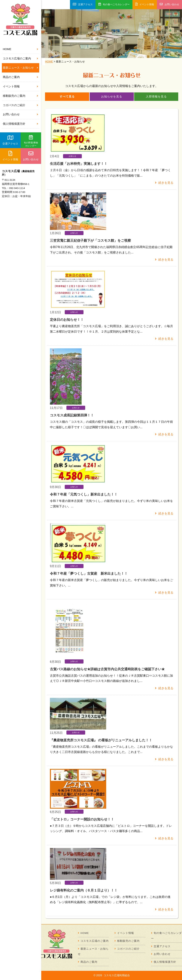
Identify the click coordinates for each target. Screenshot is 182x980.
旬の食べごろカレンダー (114, 4)
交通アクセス (10, 140)
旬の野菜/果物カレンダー (31, 141)
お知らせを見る (112, 97)
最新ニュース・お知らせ (18, 68)
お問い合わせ (11, 114)
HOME (7, 49)
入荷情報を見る (156, 97)
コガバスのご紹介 (14, 105)
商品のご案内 (11, 77)
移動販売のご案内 (14, 96)
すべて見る (67, 97)
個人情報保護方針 (14, 124)
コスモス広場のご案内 (17, 58)
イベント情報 (11, 86)
